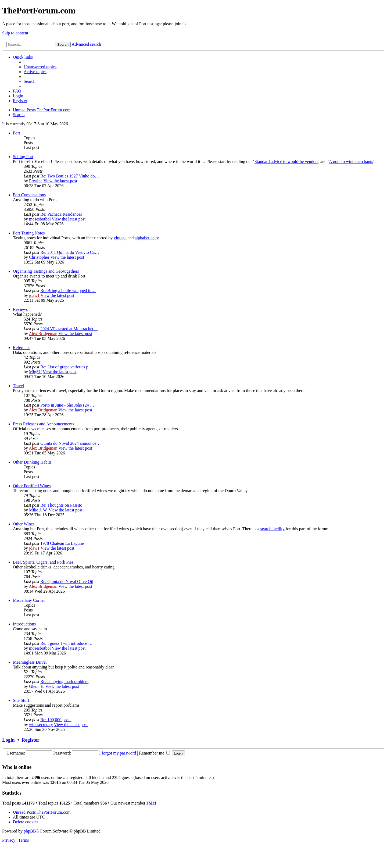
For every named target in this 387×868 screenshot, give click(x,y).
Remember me (154, 753)
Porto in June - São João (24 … (67, 405)
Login (8, 740)
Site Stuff (21, 700)
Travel (18, 386)
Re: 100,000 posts (56, 720)
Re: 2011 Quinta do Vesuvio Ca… (70, 252)
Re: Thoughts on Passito (61, 505)
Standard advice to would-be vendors (286, 161)
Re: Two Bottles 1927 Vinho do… (70, 176)
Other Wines (24, 524)
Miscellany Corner (29, 600)
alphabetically (147, 238)
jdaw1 (34, 295)
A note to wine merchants (351, 161)
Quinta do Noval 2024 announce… (70, 443)
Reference (22, 348)
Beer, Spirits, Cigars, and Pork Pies (43, 562)
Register (30, 740)
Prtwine (36, 181)
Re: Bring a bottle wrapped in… (68, 291)
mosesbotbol (40, 219)
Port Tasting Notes (29, 233)
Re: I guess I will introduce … (66, 643)
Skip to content (15, 33)
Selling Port (23, 157)
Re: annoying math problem (64, 682)
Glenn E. (37, 686)
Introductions (24, 624)
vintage (120, 238)
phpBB (30, 831)
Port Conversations (29, 195)
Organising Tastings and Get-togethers (46, 271)
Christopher (39, 257)
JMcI (151, 803)
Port (17, 133)
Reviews (20, 309)
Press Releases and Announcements (44, 424)
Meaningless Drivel (30, 662)
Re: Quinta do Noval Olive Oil (67, 581)
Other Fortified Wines (32, 486)
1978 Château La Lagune (62, 543)
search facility (273, 529)
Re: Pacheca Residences (61, 214)
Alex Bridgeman (43, 334)
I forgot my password (118, 753)
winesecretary (41, 725)
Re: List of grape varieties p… (66, 367)
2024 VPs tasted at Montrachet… (69, 329)
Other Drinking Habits (32, 462)
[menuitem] (40, 67)
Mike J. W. (38, 510)
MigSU (35, 372)
